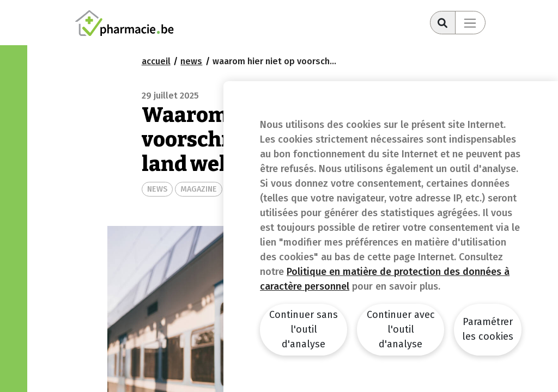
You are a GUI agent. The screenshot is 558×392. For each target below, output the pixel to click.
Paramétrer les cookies (488, 329)
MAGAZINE (199, 189)
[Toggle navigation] (470, 23)
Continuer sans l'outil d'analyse (304, 329)
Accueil (156, 61)
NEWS (157, 189)
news (191, 61)
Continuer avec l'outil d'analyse (401, 329)
